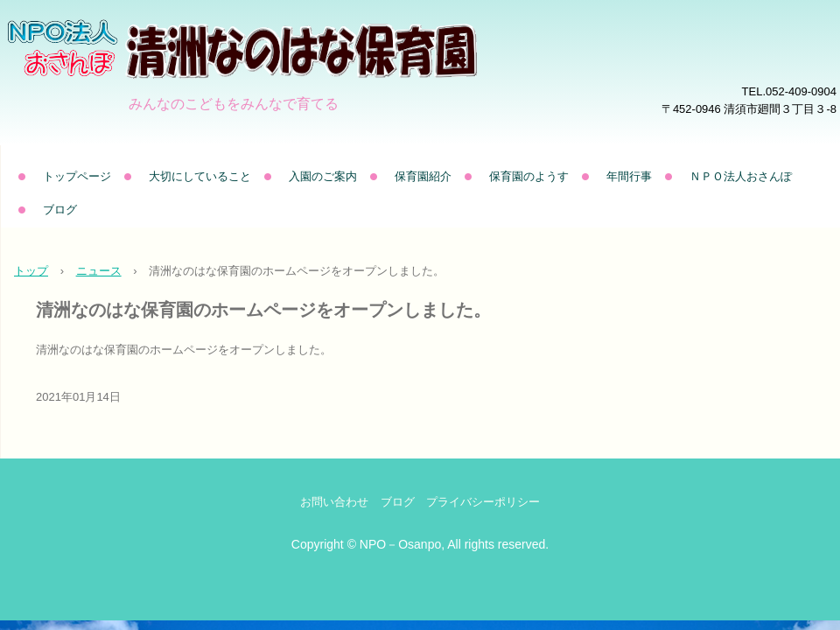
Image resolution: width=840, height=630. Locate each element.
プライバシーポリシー (483, 502)
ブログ (60, 210)
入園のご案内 (323, 176)
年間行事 (629, 176)
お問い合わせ (334, 502)
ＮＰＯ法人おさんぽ (741, 176)
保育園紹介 (423, 176)
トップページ (77, 176)
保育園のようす (529, 176)
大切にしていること (200, 176)
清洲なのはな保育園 (292, 74)
